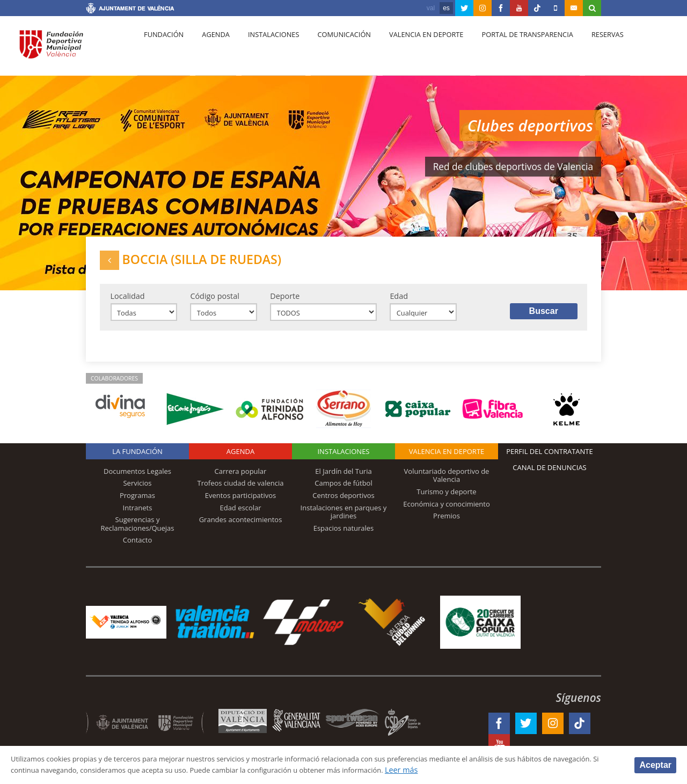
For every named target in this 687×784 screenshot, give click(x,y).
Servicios (137, 493)
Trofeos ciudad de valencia (241, 493)
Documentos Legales (137, 480)
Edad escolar (240, 517)
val (431, 8)
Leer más (497, 770)
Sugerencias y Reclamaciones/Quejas (138, 533)
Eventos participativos (241, 504)
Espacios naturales (344, 537)
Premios (447, 525)
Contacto (138, 549)
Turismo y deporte (446, 501)
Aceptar (655, 764)
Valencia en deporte (410, 49)
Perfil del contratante (549, 460)
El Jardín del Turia (343, 480)
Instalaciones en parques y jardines (344, 521)
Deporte (285, 302)
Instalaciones (264, 49)
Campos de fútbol (343, 493)
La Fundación (137, 460)
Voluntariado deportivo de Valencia (447, 485)
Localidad (128, 302)
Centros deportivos (343, 504)
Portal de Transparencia (508, 49)
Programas (137, 504)
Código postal (214, 302)
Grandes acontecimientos (241, 529)
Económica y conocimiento (447, 513)
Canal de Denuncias (550, 477)
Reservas (585, 49)
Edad (399, 302)
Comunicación (331, 49)
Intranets (138, 517)
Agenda (210, 49)
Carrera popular (241, 480)
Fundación (162, 49)
